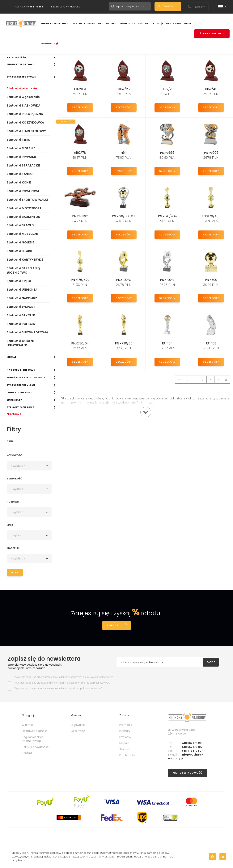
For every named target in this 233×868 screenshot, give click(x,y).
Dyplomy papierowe (20, 407)
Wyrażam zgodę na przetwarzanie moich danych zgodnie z (59, 689)
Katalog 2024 (212, 34)
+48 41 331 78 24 (192, 751)
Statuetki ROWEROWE (23, 191)
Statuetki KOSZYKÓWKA (25, 122)
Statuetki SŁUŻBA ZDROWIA (27, 332)
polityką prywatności (92, 689)
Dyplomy (125, 737)
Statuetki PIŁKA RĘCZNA (25, 114)
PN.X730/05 (124, 343)
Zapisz (211, 662)
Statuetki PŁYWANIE (22, 157)
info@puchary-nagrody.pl (66, 7)
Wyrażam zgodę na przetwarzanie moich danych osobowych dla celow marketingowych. (64, 677)
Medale (111, 23)
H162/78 (80, 153)
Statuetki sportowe (87, 23)
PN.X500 (211, 280)
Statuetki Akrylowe (21, 385)
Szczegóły (80, 107)
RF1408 (211, 343)
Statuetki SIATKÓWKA (23, 105)
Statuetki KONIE (19, 182)
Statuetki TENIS (18, 140)
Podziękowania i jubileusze (172, 23)
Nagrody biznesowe (134, 23)
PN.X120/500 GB (124, 216)
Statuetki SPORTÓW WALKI (27, 200)
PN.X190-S (167, 280)
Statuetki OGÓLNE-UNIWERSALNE (21, 343)
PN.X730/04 (80, 343)
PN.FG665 (167, 153)
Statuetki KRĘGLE (20, 281)
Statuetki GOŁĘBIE (20, 242)
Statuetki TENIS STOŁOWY (26, 131)
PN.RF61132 (80, 216)
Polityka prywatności (36, 747)
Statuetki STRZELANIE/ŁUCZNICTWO (24, 270)
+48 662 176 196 (192, 743)
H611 (124, 153)
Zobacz (113, 625)
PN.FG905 (211, 153)
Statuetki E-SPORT (21, 307)
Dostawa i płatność (35, 731)
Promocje (48, 44)
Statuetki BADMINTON (23, 217)
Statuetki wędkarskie (23, 97)
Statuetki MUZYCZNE (23, 234)
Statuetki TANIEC (20, 174)
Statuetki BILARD (19, 251)
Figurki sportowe (19, 392)
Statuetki (125, 749)
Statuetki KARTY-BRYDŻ (25, 260)
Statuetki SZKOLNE (21, 315)
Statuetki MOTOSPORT (24, 208)
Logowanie (78, 725)
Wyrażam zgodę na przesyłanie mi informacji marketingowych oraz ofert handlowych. (62, 683)
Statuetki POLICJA (21, 324)
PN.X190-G (124, 280)
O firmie (27, 725)
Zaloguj (170, 6)
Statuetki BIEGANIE (21, 148)
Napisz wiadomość (188, 773)
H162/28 (124, 89)
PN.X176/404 (167, 216)
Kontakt (27, 753)
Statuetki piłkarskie (22, 88)
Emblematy (14, 400)
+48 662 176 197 (192, 747)
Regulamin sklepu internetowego (34, 739)
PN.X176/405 (211, 216)
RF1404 (167, 343)
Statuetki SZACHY (20, 225)
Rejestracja (78, 731)
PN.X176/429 (80, 280)
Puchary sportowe (54, 23)
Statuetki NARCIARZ (22, 298)
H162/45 (211, 89)
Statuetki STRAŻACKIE (23, 165)
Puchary (125, 731)
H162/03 (80, 89)
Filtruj (15, 573)
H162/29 (167, 89)
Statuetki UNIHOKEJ (22, 290)
